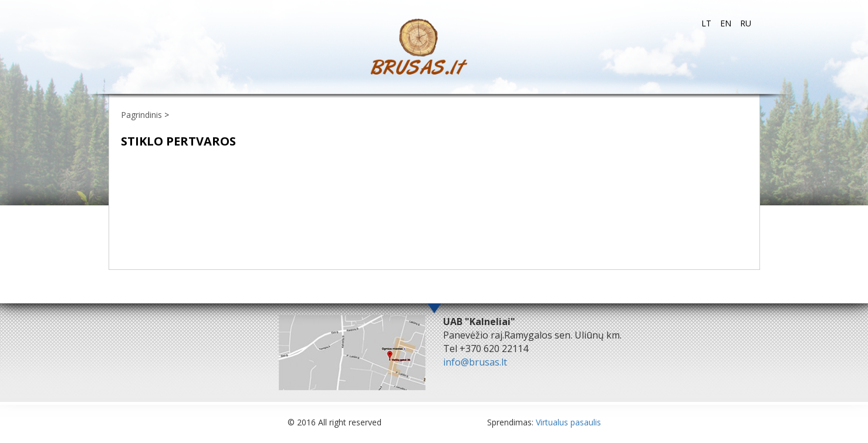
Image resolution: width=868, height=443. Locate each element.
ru (746, 23)
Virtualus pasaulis (568, 422)
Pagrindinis (141, 115)
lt (706, 23)
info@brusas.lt (475, 362)
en (726, 23)
